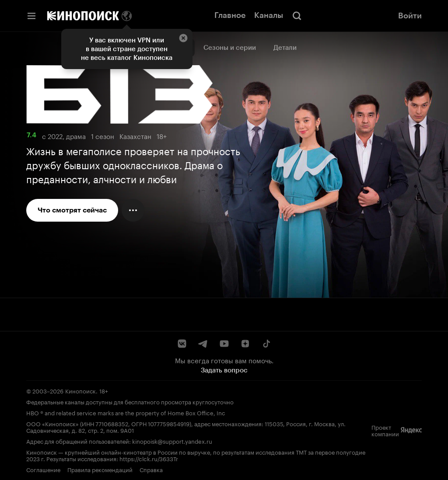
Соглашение (43, 469)
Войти (410, 16)
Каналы (269, 15)
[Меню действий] (133, 210)
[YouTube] (224, 344)
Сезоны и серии (230, 48)
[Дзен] (245, 344)
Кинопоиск (80, 390)
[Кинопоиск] (83, 16)
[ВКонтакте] (182, 344)
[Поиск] (297, 16)
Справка (151, 469)
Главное (230, 15)
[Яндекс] (411, 430)
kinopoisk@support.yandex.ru (172, 441)
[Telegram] (203, 344)
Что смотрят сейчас (72, 210)
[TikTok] (266, 344)
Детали (285, 48)
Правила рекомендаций (100, 469)
